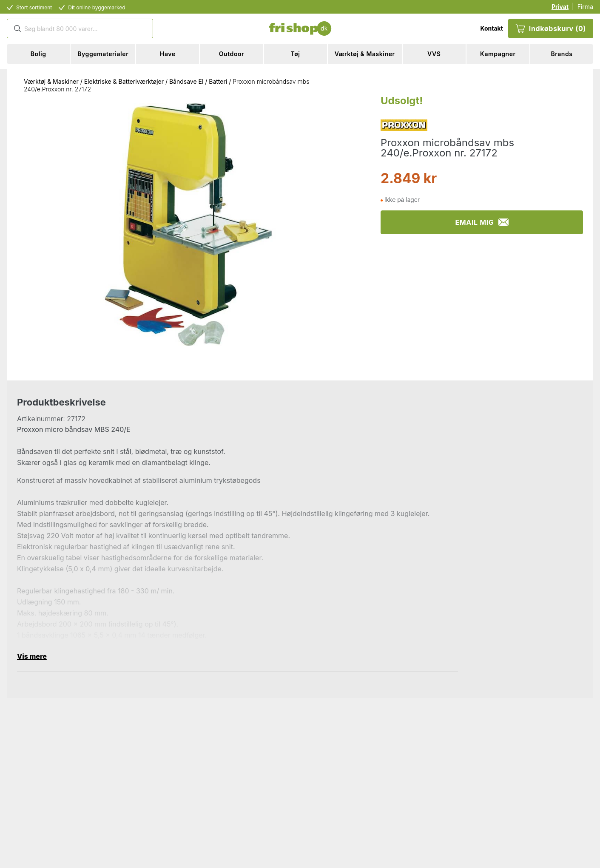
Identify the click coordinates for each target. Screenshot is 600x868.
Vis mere (32, 656)
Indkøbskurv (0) (551, 28)
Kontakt (491, 28)
